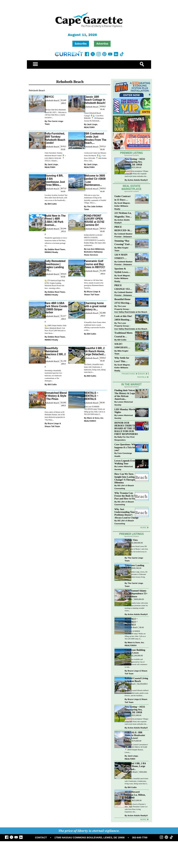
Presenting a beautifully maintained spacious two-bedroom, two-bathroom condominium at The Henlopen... (53, 376)
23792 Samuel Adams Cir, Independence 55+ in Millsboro (136, 593)
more (143, 527)
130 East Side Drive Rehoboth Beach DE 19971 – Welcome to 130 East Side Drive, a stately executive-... (56, 114)
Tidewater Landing (134, 565)
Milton (127, 801)
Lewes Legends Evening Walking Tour (127, 462)
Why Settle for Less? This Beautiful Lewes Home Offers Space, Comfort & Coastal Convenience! (124, 360)
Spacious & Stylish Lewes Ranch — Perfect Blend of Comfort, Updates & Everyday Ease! (124, 271)
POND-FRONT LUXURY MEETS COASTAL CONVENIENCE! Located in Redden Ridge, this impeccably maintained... (95, 240)
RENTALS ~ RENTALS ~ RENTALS (91, 396)
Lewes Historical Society (124, 403)
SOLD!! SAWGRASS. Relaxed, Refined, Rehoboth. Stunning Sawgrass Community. (123, 346)
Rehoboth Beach (52, 100)
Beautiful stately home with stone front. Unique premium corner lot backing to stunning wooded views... (136, 607)
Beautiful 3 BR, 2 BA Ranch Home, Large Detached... (95, 351)
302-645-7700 (140, 838)
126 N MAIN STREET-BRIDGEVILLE (123, 257)
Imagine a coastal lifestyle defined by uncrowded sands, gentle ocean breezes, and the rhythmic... (137, 693)
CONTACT (41, 838)
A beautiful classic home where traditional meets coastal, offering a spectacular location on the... (95, 326)
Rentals (142, 377)
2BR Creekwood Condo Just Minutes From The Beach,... (95, 138)
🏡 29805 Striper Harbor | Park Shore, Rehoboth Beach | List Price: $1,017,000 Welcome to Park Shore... (56, 329)
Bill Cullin (52, 204)
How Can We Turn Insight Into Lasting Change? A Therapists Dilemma (126, 478)
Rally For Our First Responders (124, 438)
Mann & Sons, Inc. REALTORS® (94, 419)
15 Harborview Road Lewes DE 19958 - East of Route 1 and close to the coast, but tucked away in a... (136, 550)
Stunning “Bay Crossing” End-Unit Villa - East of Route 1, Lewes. (123, 243)
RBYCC (49, 97)
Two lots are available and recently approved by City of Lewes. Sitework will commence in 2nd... (136, 663)
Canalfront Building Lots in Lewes (135, 651)
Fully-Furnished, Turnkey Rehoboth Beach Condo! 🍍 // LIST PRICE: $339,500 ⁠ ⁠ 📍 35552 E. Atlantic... (55, 157)
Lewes (127, 167)
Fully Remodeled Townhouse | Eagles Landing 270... (55, 266)
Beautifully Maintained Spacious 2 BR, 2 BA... (55, 353)
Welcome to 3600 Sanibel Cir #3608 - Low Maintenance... (95, 180)
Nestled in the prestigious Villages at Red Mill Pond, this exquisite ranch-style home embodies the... (136, 174)
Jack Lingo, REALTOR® (91, 126)
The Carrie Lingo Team (54, 123)
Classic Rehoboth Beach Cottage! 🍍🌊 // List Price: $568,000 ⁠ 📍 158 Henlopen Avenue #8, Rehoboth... (94, 117)
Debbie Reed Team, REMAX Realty (55, 251)
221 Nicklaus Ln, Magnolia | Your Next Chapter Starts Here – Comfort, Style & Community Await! (123, 215)
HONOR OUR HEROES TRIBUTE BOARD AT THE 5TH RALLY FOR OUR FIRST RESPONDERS (126, 428)
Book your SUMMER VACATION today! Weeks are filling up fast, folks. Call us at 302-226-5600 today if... (94, 410)
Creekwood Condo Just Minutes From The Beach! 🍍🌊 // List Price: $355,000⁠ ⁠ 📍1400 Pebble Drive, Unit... (95, 157)
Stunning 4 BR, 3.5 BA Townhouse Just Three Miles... (55, 180)
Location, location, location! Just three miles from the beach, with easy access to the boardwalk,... (56, 198)
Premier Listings (131, 534)
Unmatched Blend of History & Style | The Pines (56, 396)
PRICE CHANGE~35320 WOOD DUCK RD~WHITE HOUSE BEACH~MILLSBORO (124, 287)
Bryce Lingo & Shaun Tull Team (92, 293)
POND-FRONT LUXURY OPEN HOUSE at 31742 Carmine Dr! (94, 220)
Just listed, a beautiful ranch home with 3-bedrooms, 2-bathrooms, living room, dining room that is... (95, 368)
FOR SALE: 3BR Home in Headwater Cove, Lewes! (135, 735)
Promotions (128, 374)
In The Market (132, 384)
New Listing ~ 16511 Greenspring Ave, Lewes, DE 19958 (135, 162)
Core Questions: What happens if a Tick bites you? (126, 447)
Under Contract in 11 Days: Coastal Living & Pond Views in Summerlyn (123, 198)
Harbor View (131, 540)
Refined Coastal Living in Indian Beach (136, 680)
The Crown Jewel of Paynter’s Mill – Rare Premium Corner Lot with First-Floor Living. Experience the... (136, 808)
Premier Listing (132, 153)
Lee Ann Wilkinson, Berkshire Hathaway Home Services (94, 252)
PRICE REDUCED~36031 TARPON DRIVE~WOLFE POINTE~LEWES (124, 229)
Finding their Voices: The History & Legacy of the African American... (126, 395)
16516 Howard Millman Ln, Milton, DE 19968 (135, 795)
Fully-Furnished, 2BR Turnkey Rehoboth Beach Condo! (55, 138)
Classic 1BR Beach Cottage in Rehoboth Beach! (95, 100)
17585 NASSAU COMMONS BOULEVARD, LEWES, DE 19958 (89, 838)
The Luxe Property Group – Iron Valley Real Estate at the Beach (131, 309)
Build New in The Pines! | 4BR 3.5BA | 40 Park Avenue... (55, 220)
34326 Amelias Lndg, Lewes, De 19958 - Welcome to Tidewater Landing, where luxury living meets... (136, 576)
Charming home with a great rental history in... (95, 306)
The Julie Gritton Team (93, 208)
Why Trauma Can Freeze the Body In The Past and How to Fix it (126, 496)
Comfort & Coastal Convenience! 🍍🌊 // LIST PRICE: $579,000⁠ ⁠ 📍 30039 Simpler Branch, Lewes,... (136, 748)
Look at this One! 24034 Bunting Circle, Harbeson (123, 318)
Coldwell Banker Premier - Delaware (123, 235)
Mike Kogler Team (121, 249)
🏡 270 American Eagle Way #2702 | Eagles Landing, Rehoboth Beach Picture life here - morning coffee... (55, 284)
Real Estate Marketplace (132, 188)
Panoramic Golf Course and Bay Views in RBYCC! (95, 264)
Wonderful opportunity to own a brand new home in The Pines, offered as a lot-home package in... (56, 242)
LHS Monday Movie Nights (125, 411)
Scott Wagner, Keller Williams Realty (122, 206)
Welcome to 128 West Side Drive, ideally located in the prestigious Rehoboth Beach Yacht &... (94, 284)
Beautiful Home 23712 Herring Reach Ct (122, 301)
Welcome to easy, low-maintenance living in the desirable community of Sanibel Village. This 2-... (95, 199)
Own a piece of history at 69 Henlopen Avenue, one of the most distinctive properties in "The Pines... (55, 416)
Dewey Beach (130, 684)
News (142, 374)
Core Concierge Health (123, 455)
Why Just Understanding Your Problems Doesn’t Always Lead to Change (126, 513)
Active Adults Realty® (138, 180)
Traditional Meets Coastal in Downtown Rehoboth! (123, 335)
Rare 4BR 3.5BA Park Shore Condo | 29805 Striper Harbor (56, 308)
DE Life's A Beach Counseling (124, 487)
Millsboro (129, 599)
